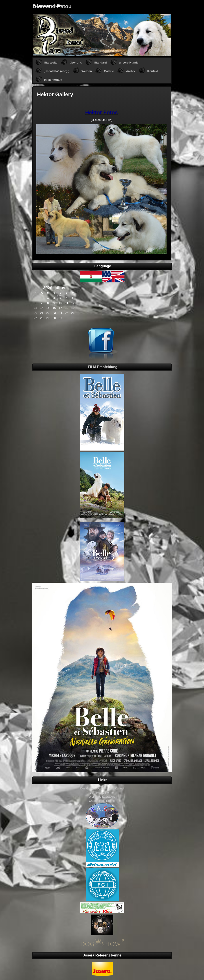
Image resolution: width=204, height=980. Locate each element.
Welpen (87, 71)
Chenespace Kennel (102, 801)
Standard (100, 63)
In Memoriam (53, 80)
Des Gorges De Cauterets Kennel (102, 788)
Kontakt (153, 71)
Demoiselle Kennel (102, 793)
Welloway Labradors (102, 797)
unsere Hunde (129, 63)
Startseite (51, 63)
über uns (76, 63)
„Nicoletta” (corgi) (57, 71)
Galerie (109, 71)
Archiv (131, 71)
